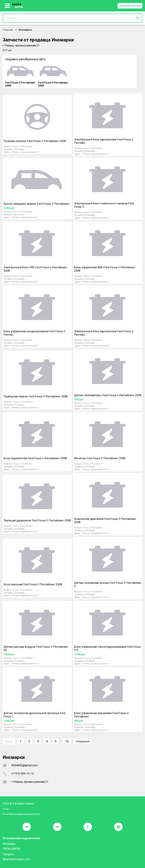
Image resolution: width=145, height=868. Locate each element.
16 (67, 741)
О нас (6, 809)
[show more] (7, 6)
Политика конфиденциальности (21, 814)
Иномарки (20, 149)
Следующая (83, 741)
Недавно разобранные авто (25, 59)
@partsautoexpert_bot (16, 859)
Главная (8, 30)
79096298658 (11, 849)
